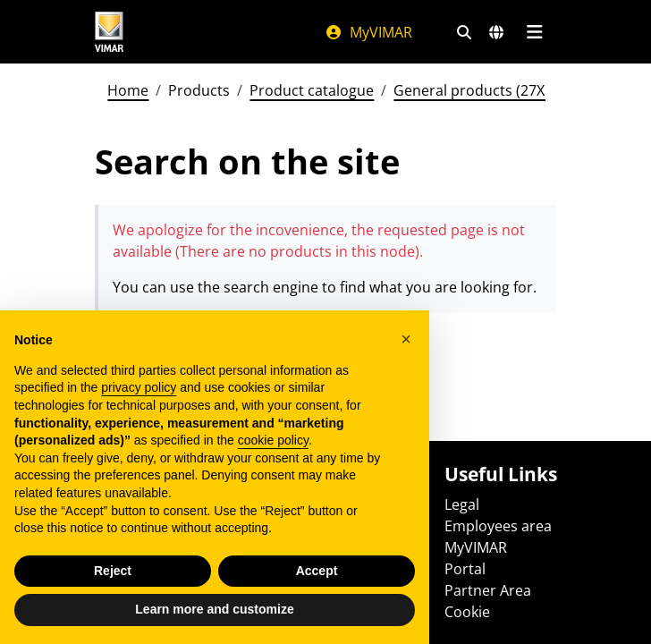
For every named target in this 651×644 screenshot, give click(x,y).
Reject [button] (113, 571)
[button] (406, 339)
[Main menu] (534, 32)
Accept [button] (317, 571)
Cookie (467, 612)
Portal (465, 569)
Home (128, 90)
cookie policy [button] (273, 440)
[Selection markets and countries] (496, 32)
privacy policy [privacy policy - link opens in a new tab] (139, 387)
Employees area (498, 526)
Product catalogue (312, 90)
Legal (462, 504)
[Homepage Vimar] (109, 32)
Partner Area (488, 590)
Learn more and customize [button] (214, 609)
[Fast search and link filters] (464, 32)
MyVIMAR (368, 32)
